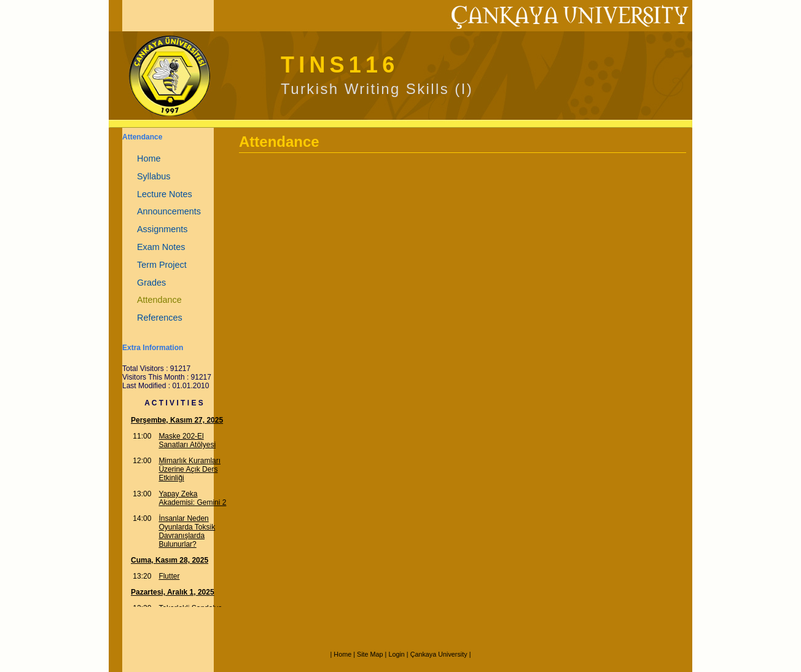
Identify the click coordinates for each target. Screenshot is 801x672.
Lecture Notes (165, 194)
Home (149, 158)
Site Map (370, 654)
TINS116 (340, 65)
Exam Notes (161, 247)
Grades (151, 283)
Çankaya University (439, 654)
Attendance (159, 300)
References (160, 318)
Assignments (162, 229)
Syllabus (154, 176)
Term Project (162, 265)
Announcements (169, 211)
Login (396, 654)
